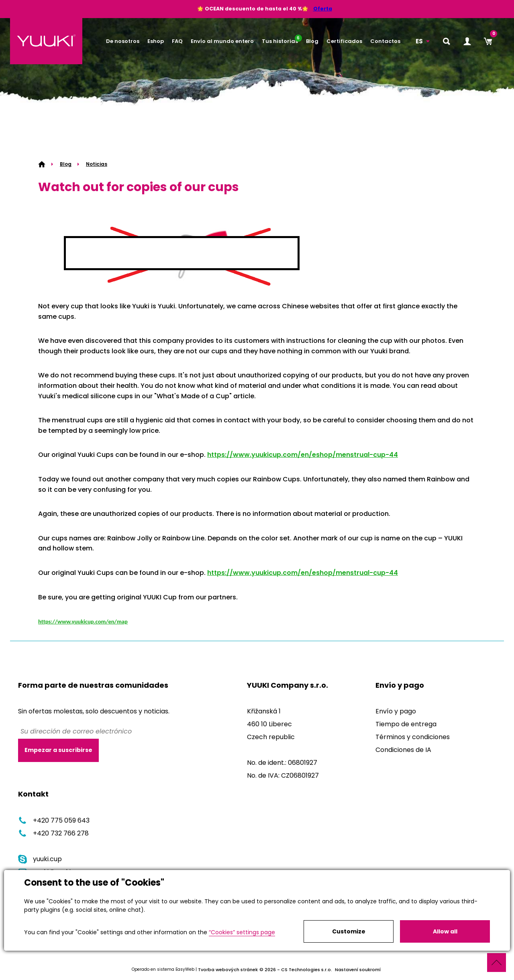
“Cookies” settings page (242, 932)
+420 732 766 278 (53, 833)
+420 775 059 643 (54, 820)
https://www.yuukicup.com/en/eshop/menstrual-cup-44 (303, 455)
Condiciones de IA (403, 750)
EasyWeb (185, 970)
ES (419, 41)
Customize (349, 931)
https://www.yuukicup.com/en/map (83, 621)
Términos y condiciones (413, 737)
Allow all (445, 931)
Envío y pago (396, 711)
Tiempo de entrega (406, 724)
